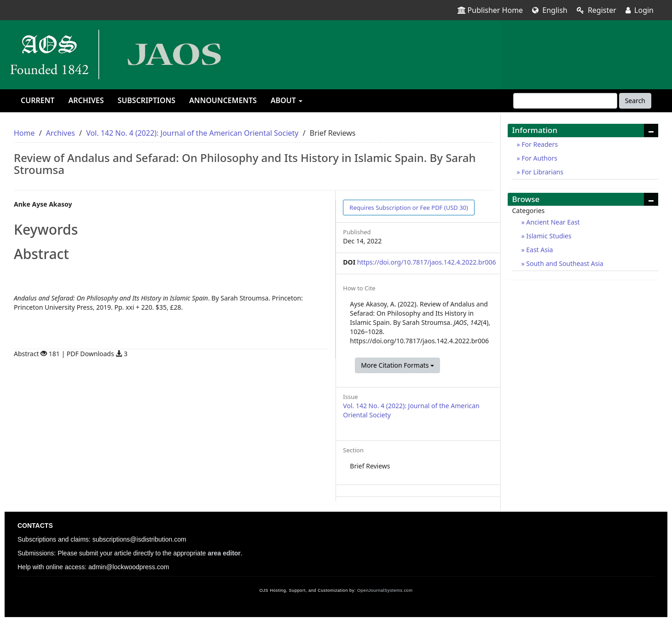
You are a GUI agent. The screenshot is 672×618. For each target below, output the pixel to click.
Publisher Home (490, 10)
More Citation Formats (397, 365)
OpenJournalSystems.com (385, 590)
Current (38, 100)
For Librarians (542, 172)
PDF (409, 208)
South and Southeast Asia (564, 263)
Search (635, 101)
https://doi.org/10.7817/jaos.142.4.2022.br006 (427, 262)
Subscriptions (147, 100)
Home (24, 133)
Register (597, 10)
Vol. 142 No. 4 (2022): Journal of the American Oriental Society (192, 133)
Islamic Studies (548, 236)
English (550, 10)
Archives (86, 100)
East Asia (539, 250)
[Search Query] (565, 101)
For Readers (539, 144)
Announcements (223, 100)
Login (640, 10)
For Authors (539, 158)
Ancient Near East (552, 222)
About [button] (287, 100)
